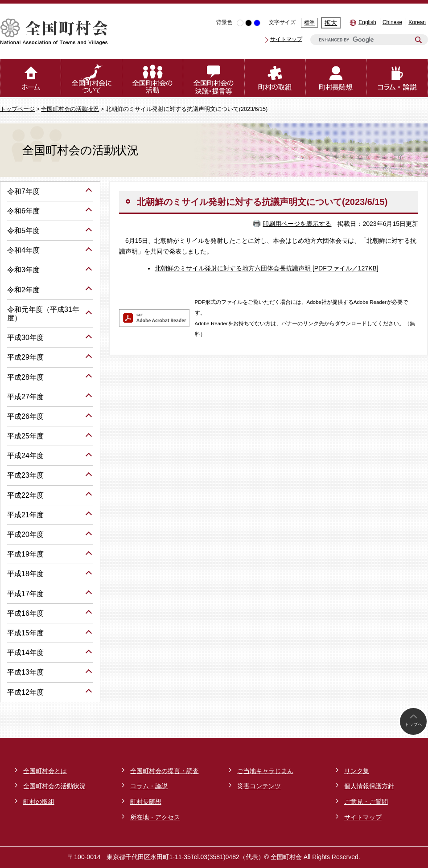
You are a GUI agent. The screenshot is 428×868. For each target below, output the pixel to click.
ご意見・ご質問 (366, 802)
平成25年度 (25, 436)
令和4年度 (23, 250)
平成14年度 (25, 653)
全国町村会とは (45, 771)
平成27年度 (25, 397)
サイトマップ (286, 39)
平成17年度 (25, 594)
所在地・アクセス (155, 817)
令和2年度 (23, 290)
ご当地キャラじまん (265, 771)
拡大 (331, 23)
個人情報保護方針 (369, 786)
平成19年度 (25, 554)
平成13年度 (25, 672)
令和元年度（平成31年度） (43, 314)
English (367, 22)
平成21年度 (25, 515)
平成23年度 (25, 475)
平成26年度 (25, 416)
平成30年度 (25, 338)
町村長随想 (146, 802)
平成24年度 (25, 456)
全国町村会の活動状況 (70, 109)
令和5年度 (23, 231)
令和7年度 (23, 191)
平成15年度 (25, 633)
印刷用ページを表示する (297, 224)
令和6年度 (23, 211)
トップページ (17, 109)
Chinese (392, 22)
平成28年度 (25, 377)
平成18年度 (25, 574)
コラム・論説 (149, 786)
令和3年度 (23, 270)
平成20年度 (25, 534)
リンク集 (357, 771)
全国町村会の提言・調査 (165, 771)
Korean (417, 22)
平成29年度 (25, 357)
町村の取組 (39, 802)
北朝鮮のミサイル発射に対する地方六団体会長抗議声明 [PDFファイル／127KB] (267, 268)
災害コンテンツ (259, 786)
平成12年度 (25, 692)
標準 (309, 23)
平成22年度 (25, 495)
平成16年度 (25, 613)
